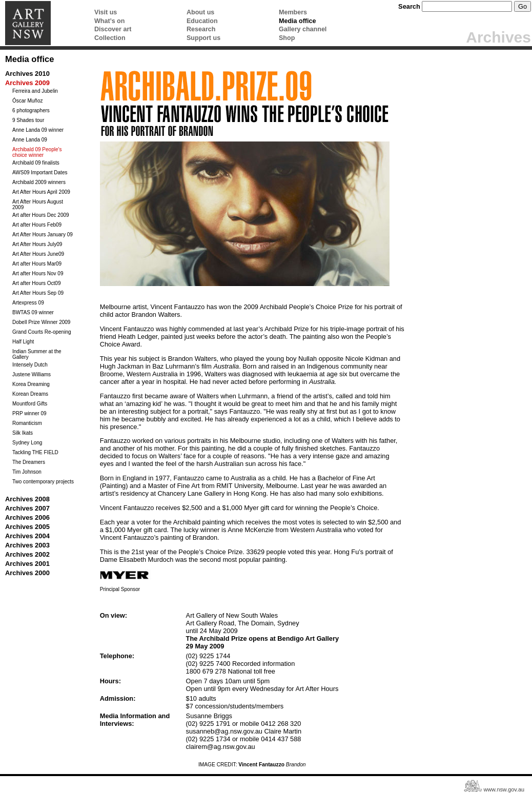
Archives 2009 (27, 83)
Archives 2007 (27, 508)
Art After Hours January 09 (43, 235)
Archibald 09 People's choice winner (37, 152)
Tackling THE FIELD (35, 452)
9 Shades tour (28, 120)
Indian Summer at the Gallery (37, 354)
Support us (203, 38)
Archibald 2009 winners (39, 182)
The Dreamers (29, 462)
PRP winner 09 (29, 413)
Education (202, 21)
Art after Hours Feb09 (37, 225)
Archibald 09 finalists (36, 163)
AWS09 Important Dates (40, 172)
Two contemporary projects (43, 482)
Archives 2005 (27, 527)
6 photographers (31, 110)
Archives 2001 (27, 564)
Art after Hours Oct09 (36, 283)
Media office (297, 21)
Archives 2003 (27, 545)
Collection (110, 38)
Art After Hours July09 (37, 244)
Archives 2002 (27, 554)
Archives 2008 (27, 499)
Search (409, 6)
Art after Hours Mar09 (37, 264)
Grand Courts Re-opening (42, 332)
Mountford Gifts (30, 404)
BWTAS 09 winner (33, 312)
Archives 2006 (27, 517)
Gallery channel (303, 29)
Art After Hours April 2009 (41, 192)
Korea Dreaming (31, 384)
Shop (287, 38)
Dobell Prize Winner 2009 (41, 322)
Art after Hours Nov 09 (38, 273)
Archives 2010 (27, 74)
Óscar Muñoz (27, 101)
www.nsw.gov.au (504, 790)
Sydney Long (27, 443)
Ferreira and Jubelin (35, 91)
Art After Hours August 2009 (38, 205)
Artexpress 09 (28, 303)
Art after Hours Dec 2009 (41, 215)
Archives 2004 (27, 536)
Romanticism (27, 423)
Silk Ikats (23, 433)
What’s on (109, 21)
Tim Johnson (27, 472)
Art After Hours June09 (38, 254)
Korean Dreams (30, 394)
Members (293, 12)
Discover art (113, 29)
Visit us (106, 12)
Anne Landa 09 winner (38, 130)
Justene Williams (32, 374)
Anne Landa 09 (30, 140)
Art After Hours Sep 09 (38, 293)
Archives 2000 (27, 573)
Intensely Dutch (30, 365)
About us (200, 12)
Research (201, 29)
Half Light (23, 342)
